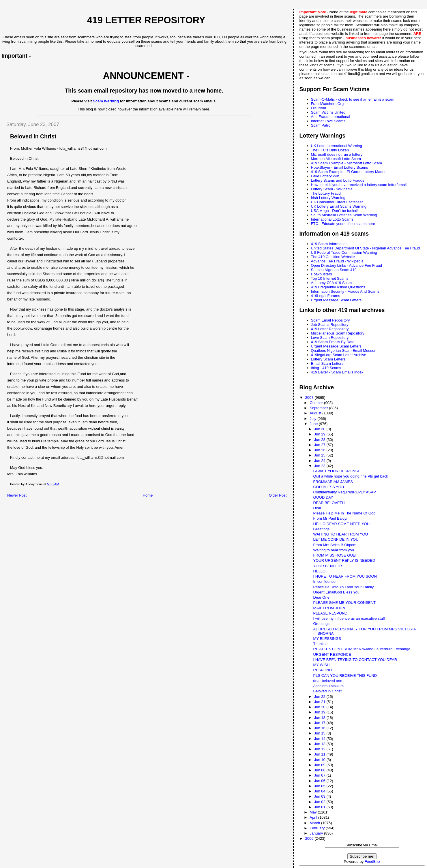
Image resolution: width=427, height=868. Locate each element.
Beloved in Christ (327, 691)
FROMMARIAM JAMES (333, 482)
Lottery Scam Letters (328, 359)
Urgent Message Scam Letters (336, 300)
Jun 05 (320, 786)
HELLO (320, 571)
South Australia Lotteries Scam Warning (344, 215)
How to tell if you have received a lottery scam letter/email (359, 185)
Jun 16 (320, 728)
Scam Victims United (328, 112)
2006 (310, 838)
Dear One (321, 597)
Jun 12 (320, 749)
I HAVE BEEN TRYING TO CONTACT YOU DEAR (355, 660)
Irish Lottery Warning (328, 198)
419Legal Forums (326, 296)
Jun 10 (320, 760)
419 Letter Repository (146, 20)
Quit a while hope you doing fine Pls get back (351, 476)
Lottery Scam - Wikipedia (332, 189)
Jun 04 (320, 791)
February (318, 828)
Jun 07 (320, 775)
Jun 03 (320, 796)
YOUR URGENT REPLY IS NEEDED (344, 560)
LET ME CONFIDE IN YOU (336, 539)
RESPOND (323, 670)
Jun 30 (320, 429)
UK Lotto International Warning (337, 146)
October (317, 403)
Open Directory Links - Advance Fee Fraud (347, 265)
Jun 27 (320, 445)
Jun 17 (320, 723)
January (317, 833)
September (319, 408)
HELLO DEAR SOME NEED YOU (342, 524)
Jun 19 (320, 712)
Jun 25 (320, 455)
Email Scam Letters (327, 363)
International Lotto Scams (332, 219)
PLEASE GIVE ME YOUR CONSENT (344, 603)
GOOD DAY (323, 497)
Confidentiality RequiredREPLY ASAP (345, 492)
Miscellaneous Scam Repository (338, 333)
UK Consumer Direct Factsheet (337, 202)
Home (148, 495)
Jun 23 (320, 466)
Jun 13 (320, 744)
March (315, 823)
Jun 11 (320, 754)
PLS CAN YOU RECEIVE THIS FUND (345, 676)
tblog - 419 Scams (326, 368)
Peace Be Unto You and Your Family (344, 587)
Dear (317, 508)
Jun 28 (320, 440)
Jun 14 (320, 739)
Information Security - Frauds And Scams (345, 291)
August (316, 413)
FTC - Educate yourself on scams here (343, 224)
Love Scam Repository (330, 338)
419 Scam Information (329, 244)
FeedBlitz (372, 862)
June (314, 424)
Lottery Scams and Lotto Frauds (338, 180)
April (314, 817)
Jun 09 (320, 765)
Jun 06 (320, 781)
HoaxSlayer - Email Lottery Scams (340, 167)
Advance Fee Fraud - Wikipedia (337, 261)
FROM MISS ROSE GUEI (335, 555)
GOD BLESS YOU (329, 487)
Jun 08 (320, 770)
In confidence (324, 582)
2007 (310, 398)
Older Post (278, 495)
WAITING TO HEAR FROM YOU (341, 534)
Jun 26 (320, 450)
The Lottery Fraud (326, 193)
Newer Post (17, 495)
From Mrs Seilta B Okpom (335, 545)
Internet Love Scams (328, 121)
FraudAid (319, 108)
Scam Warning (106, 101)
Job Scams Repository (330, 325)
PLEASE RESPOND (330, 613)
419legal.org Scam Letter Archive (339, 355)
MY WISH (322, 665)
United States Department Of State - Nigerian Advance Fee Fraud (366, 248)
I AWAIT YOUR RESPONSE (337, 471)
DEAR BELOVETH (329, 503)
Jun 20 (320, 707)
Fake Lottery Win (325, 176)
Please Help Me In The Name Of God (344, 513)
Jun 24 (320, 461)
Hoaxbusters (322, 274)
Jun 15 (320, 733)
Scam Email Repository (330, 320)
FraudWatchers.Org (327, 104)
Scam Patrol (321, 125)
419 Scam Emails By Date (333, 342)
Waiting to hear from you (334, 550)
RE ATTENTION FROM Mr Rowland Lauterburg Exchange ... (364, 649)
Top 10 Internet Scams (330, 278)
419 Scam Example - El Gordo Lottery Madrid (349, 172)
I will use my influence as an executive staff (349, 618)
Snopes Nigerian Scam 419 (334, 270)
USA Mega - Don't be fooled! (335, 211)
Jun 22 (320, 697)
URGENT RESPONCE (332, 654)
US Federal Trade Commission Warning (344, 252)
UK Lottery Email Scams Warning (339, 206)
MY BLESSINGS (327, 639)
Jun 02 (320, 802)
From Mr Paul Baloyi (330, 518)
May (314, 812)
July (313, 419)
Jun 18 (320, 718)
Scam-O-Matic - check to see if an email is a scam (353, 99)
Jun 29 (320, 434)
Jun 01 (320, 807)
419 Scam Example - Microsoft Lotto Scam (347, 163)
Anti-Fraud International (331, 117)
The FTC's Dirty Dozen (330, 150)
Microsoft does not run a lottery (337, 154)
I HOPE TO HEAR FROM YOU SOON (345, 576)
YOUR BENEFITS (328, 566)
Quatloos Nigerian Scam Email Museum (344, 351)
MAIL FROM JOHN (329, 608)
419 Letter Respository (330, 329)
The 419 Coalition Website (333, 257)
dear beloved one (328, 681)
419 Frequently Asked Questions (338, 287)
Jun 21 (320, 702)
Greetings (321, 529)
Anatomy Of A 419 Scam (332, 283)
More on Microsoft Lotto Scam (336, 159)
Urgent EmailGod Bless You (336, 592)
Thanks (320, 644)
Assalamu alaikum (329, 686)
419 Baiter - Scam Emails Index (337, 372)
